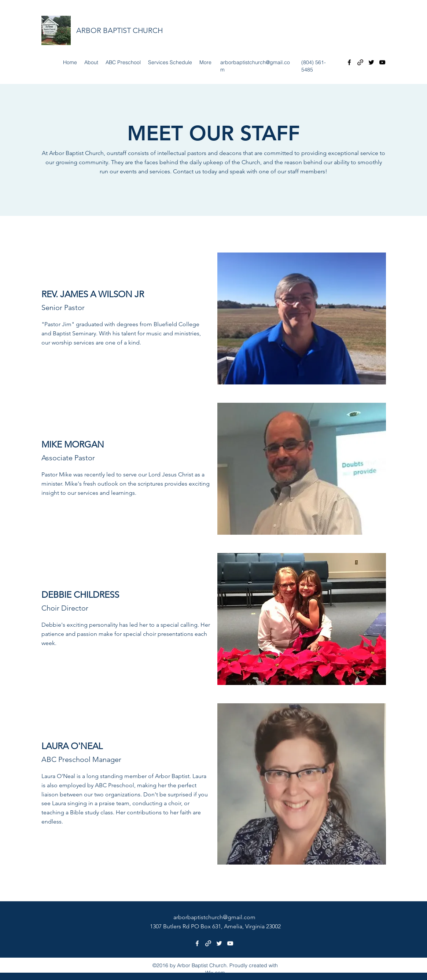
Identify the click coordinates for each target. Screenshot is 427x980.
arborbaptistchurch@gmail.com (214, 917)
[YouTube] (382, 62)
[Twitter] (371, 62)
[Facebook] (349, 62)
